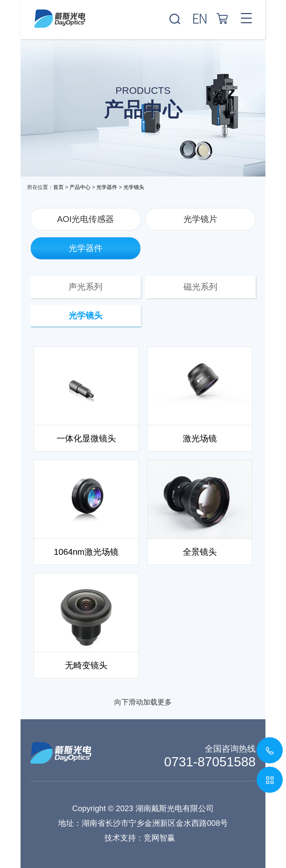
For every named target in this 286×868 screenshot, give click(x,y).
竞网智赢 (159, 838)
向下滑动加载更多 (143, 702)
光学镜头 (134, 187)
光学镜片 (200, 219)
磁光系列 (200, 287)
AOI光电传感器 (86, 219)
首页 (58, 187)
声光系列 (86, 287)
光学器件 (107, 187)
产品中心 (80, 187)
